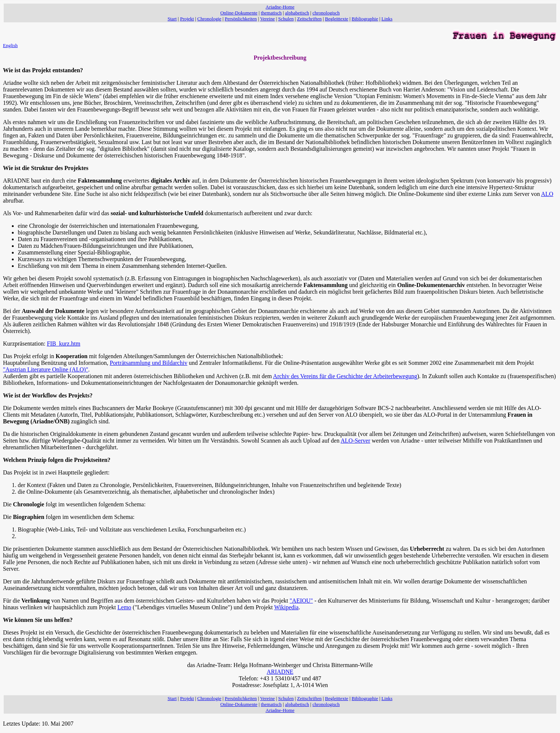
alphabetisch (297, 13)
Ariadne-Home (280, 7)
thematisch (271, 13)
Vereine (268, 19)
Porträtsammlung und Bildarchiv (148, 363)
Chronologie (209, 19)
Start (172, 19)
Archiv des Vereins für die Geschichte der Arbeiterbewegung (345, 376)
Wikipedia (286, 607)
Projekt (187, 19)
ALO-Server (355, 441)
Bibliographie (365, 19)
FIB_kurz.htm (64, 344)
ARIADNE (280, 672)
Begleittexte (337, 19)
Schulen (286, 19)
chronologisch (326, 13)
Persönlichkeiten (241, 19)
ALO (547, 194)
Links (387, 19)
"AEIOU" (301, 601)
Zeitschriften (309, 19)
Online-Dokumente (239, 13)
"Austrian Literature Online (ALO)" (46, 369)
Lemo (124, 607)
